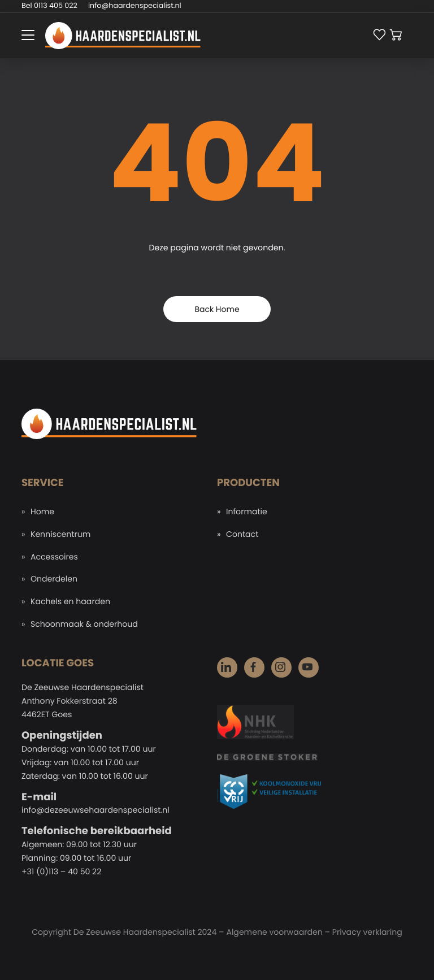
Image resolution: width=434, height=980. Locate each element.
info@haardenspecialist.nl (135, 6)
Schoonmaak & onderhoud (84, 624)
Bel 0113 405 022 (49, 6)
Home (42, 511)
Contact (242, 534)
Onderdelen (54, 579)
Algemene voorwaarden (274, 932)
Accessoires (54, 557)
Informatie (247, 511)
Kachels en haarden (70, 601)
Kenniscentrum (60, 534)
